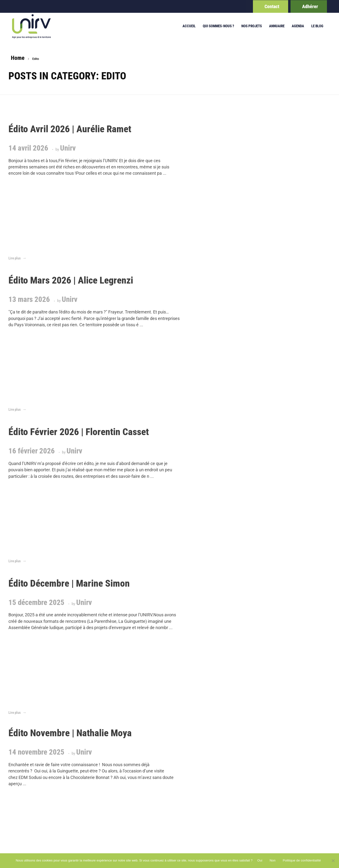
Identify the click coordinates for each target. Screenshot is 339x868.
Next (46, 570)
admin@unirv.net (292, 742)
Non (273, 860)
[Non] (333, 861)
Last (58, 569)
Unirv (68, 167)
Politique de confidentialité (302, 860)
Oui (260, 860)
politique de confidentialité (201, 742)
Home (18, 58)
